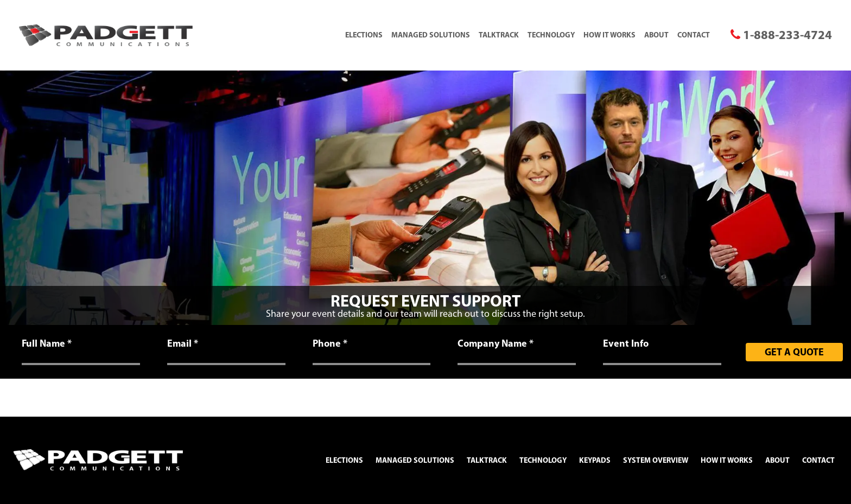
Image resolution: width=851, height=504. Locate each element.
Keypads (595, 460)
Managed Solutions (431, 35)
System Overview (656, 460)
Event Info (626, 343)
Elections (364, 35)
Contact (694, 35)
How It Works (609, 35)
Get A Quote (794, 352)
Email (183, 343)
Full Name (47, 343)
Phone (330, 343)
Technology (551, 35)
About (656, 35)
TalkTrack (499, 35)
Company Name (496, 343)
